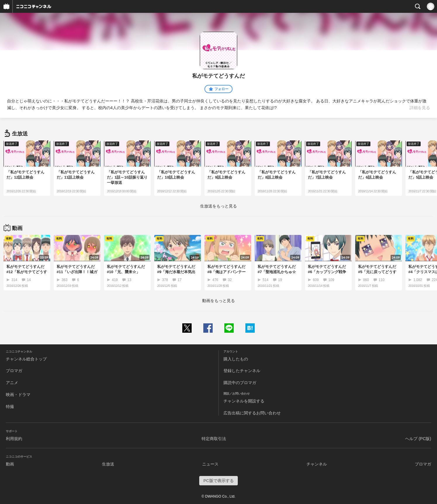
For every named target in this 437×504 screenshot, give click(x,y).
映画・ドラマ (18, 395)
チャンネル (317, 464)
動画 (10, 464)
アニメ (12, 383)
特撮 (10, 407)
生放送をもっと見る (218, 206)
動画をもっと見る (218, 301)
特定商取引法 (214, 439)
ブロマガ (14, 371)
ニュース (210, 464)
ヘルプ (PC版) (418, 439)
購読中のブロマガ (240, 383)
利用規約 (14, 439)
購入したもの (236, 359)
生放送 (108, 464)
